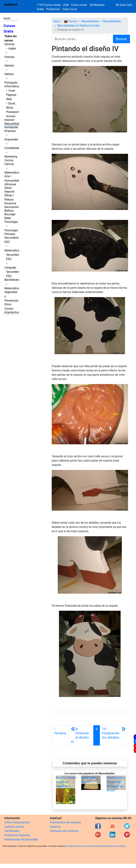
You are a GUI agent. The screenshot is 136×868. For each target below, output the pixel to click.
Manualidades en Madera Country (78, 26)
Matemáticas (13, 173)
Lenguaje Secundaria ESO (12, 272)
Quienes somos (14, 827)
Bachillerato (12, 280)
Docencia (10, 203)
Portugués (11, 83)
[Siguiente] (114, 735)
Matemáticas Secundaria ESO (13, 255)
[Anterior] (81, 735)
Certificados (12, 831)
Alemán (9, 66)
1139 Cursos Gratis (49, 5)
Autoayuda (11, 127)
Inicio (7, 18)
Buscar (121, 39)
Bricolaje (10, 214)
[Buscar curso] (80, 39)
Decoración (12, 207)
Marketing (11, 157)
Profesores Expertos (17, 835)
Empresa (10, 131)
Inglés (12, 48)
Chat (66, 5)
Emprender (11, 139)
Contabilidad (12, 148)
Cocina (9, 160)
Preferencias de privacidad (21, 839)
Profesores (53, 9)
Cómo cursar (79, 5)
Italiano (9, 74)
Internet (9, 120)
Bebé (8, 218)
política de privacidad (96, 846)
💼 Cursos (71, 21)
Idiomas (9, 44)
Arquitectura (12, 312)
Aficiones (10, 184)
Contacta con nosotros (64, 831)
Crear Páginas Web (11, 95)
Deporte (9, 192)
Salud (8, 188)
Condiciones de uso (75, 846)
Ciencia (9, 164)
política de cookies (117, 846)
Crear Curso (70, 9)
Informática (12, 86)
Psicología (11, 222)
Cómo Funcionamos (17, 822)
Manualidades (13, 124)
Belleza (9, 211)
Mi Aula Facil (124, 5)
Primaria (10, 234)
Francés (9, 57)
